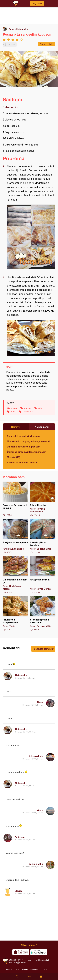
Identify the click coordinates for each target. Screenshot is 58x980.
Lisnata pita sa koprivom (43, 536)
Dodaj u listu (47, 44)
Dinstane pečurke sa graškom (24, 447)
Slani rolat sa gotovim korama (23, 436)
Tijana (40, 702)
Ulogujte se (37, 3)
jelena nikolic (36, 756)
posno (27, 408)
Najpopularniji (42, 427)
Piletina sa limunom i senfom (23, 462)
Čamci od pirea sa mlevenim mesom (26, 452)
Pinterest (44, 969)
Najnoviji (16, 427)
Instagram (34, 969)
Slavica (19, 891)
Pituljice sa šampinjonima (15, 614)
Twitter (17, 969)
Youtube (25, 969)
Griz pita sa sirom (43, 575)
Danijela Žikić (36, 864)
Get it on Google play (39, 952)
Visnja (40, 810)
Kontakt (23, 962)
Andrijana (20, 837)
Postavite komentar (43, 649)
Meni (29, 977)
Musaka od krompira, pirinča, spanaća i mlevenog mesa (29, 441)
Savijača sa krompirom (15, 536)
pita (40, 408)
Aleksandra (22, 29)
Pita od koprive (43, 499)
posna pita (28, 411)
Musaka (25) (13, 457)
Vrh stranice (28, 945)
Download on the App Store (21, 952)
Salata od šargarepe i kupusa (15, 499)
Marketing (14, 962)
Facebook (8, 969)
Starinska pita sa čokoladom (43, 614)
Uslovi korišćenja (41, 960)
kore (13, 411)
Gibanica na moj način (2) (15, 575)
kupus (14, 408)
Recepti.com (5, 961)
